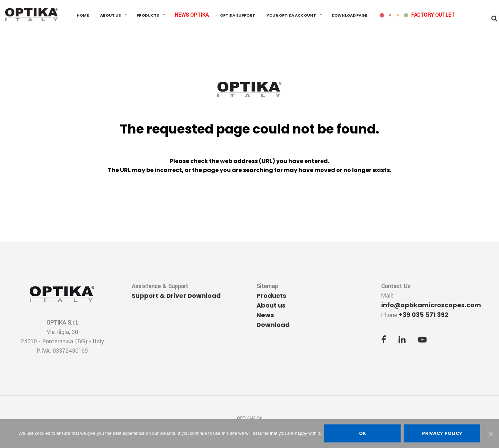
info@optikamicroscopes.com (431, 305)
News (265, 315)
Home (83, 16)
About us (111, 16)
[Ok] (490, 434)
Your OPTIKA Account (291, 16)
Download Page (349, 16)
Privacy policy (442, 434)
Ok (363, 434)
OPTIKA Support (238, 16)
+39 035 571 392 (424, 315)
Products (148, 16)
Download (273, 325)
